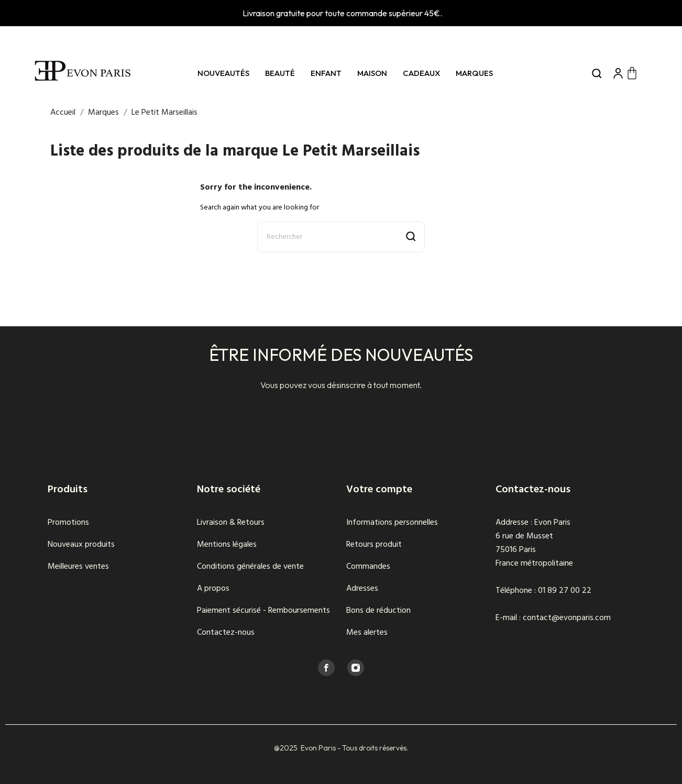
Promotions (68, 523)
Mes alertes (367, 633)
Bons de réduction (378, 611)
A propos (213, 589)
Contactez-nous (226, 633)
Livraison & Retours (231, 523)
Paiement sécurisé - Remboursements (263, 611)
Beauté (280, 73)
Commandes (368, 567)
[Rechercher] (341, 237)
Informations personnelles (392, 523)
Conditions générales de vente (250, 567)
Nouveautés (223, 73)
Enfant (326, 73)
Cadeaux (421, 73)
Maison (372, 73)
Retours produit (374, 545)
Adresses (362, 589)
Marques (474, 73)
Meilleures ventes (78, 567)
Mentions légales (227, 545)
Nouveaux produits (81, 545)
